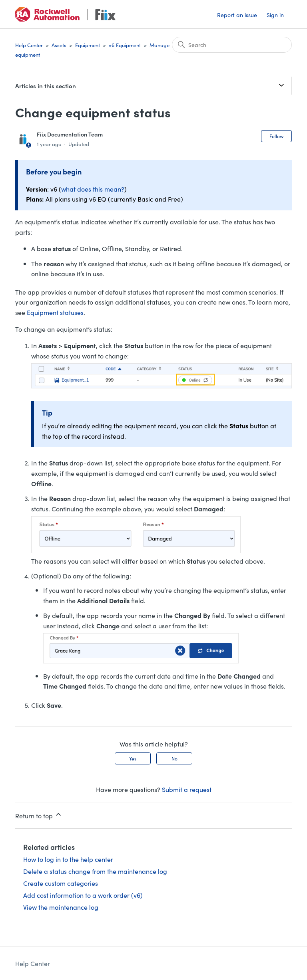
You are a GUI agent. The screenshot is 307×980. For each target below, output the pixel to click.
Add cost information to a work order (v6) (83, 895)
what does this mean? (93, 189)
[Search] (232, 45)
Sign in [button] (275, 15)
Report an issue (237, 15)
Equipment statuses (55, 312)
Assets (59, 45)
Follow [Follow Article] (276, 136)
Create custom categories (61, 883)
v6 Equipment (125, 45)
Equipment (88, 45)
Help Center (29, 45)
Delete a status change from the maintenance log (95, 871)
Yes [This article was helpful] (133, 758)
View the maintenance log (61, 907)
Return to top (39, 815)
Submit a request (187, 789)
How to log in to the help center (68, 859)
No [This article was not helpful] (174, 758)
